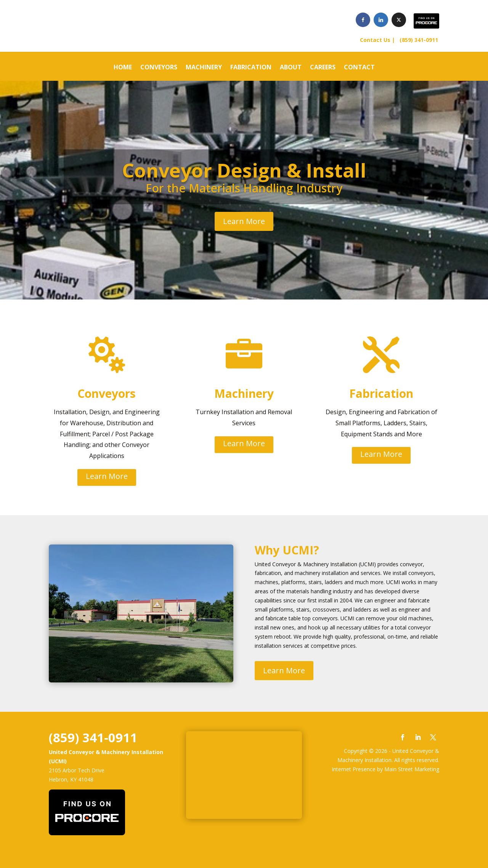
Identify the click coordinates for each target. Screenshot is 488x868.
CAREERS (323, 68)
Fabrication (381, 393)
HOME (123, 68)
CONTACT (359, 68)
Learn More (244, 221)
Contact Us (375, 40)
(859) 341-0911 (417, 40)
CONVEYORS (159, 68)
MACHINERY (204, 68)
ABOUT (291, 68)
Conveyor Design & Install (244, 170)
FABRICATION (251, 68)
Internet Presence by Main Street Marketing (385, 769)
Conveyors (107, 393)
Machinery (244, 393)
